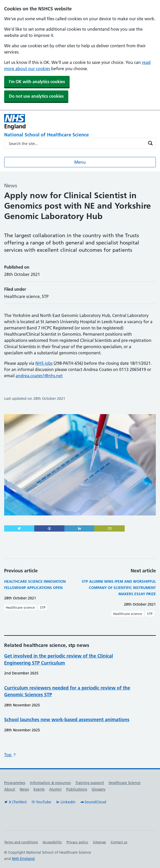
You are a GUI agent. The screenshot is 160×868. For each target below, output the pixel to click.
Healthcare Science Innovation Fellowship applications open (35, 585)
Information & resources (50, 783)
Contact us (119, 842)
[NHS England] (50, 122)
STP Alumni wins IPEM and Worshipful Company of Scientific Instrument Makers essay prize (119, 588)
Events (39, 789)
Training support (90, 783)
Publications (77, 789)
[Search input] (77, 143)
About (10, 789)
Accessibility (52, 842)
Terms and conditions (21, 842)
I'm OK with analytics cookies (37, 82)
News (24, 789)
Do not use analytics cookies (36, 96)
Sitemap (99, 842)
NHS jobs (44, 363)
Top (10, 755)
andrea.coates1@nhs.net (39, 376)
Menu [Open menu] (80, 162)
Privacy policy (77, 842)
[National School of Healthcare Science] (80, 135)
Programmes (15, 783)
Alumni (55, 789)
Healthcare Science (125, 783)
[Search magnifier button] (150, 143)
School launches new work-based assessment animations (67, 720)
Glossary (99, 789)
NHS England (23, 859)
